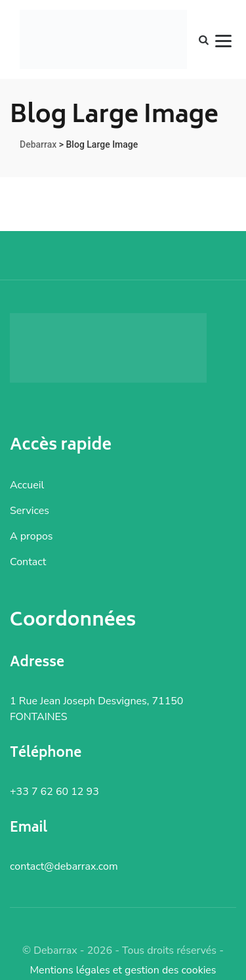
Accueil (27, 485)
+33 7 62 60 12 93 (54, 792)
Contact (28, 562)
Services (30, 511)
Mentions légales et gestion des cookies (123, 970)
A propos (31, 536)
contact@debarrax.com (64, 866)
